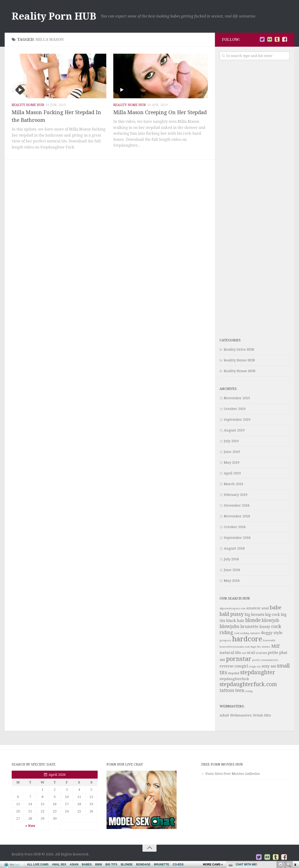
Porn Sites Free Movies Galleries (233, 774)
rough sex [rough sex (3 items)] (255, 667)
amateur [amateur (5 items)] (254, 608)
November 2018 (237, 516)
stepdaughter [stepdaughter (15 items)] (258, 672)
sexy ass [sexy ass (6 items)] (269, 666)
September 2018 (237, 538)
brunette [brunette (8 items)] (249, 626)
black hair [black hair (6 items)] (235, 621)
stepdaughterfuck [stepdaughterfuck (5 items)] (234, 679)
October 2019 (235, 409)
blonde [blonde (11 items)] (253, 620)
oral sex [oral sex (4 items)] (261, 653)
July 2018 (231, 559)
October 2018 (235, 527)
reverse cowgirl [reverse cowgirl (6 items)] (234, 666)
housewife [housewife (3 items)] (269, 640)
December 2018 (237, 505)
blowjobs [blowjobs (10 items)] (230, 626)
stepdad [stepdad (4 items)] (234, 673)
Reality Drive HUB (239, 349)
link (295, 795)
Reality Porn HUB (54, 16)
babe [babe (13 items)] (276, 607)
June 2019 (232, 452)
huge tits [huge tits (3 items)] (256, 647)
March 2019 (233, 484)
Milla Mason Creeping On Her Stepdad (160, 112)
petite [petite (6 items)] (273, 653)
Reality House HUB (240, 371)
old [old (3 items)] (244, 653)
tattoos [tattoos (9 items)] (227, 690)
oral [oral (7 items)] (251, 653)
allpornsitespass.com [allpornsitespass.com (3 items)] (233, 609)
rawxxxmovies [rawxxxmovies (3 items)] (269, 660)
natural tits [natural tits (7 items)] (230, 653)
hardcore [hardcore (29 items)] (247, 639)
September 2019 (237, 420)
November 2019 (237, 398)
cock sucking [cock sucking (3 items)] (242, 633)
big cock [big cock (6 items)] (272, 615)
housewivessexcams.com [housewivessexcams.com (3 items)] (235, 647)
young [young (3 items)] (249, 691)
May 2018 (232, 581)
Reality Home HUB (28, 105)
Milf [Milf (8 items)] (275, 646)
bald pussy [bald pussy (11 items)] (232, 614)
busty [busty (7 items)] (265, 627)
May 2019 (232, 462)
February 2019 (236, 495)
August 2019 (234, 430)
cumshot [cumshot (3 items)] (255, 633)
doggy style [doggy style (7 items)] (272, 633)
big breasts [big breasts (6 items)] (254, 615)
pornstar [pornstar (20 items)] (239, 659)
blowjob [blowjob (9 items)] (270, 620)
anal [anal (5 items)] (265, 608)
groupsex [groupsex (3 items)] (225, 640)
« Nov (30, 826)
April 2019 (232, 473)
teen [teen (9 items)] (240, 690)
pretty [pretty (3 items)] (256, 660)
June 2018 (232, 570)
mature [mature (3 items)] (266, 647)
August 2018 (234, 548)
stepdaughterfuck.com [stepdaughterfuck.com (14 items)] (248, 684)
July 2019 (231, 441)
